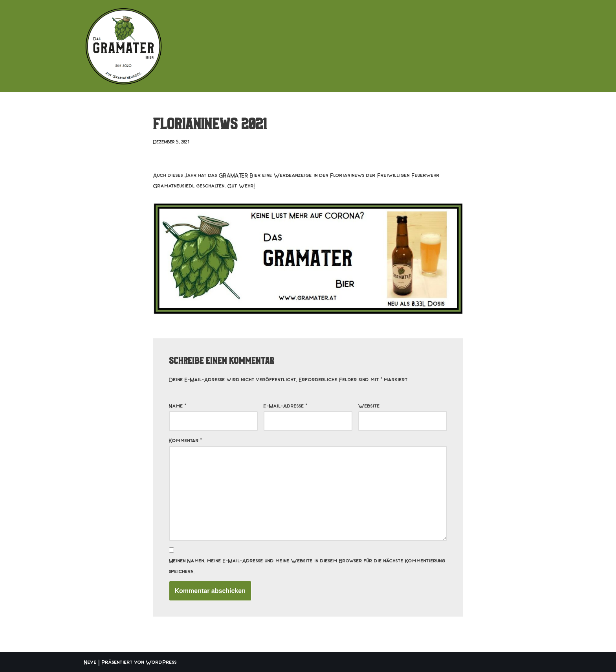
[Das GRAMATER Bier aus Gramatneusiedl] (123, 46)
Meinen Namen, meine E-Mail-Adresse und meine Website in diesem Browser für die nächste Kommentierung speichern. (307, 566)
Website (369, 406)
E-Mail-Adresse (285, 406)
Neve (90, 662)
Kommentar (185, 440)
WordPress (161, 662)
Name (178, 406)
